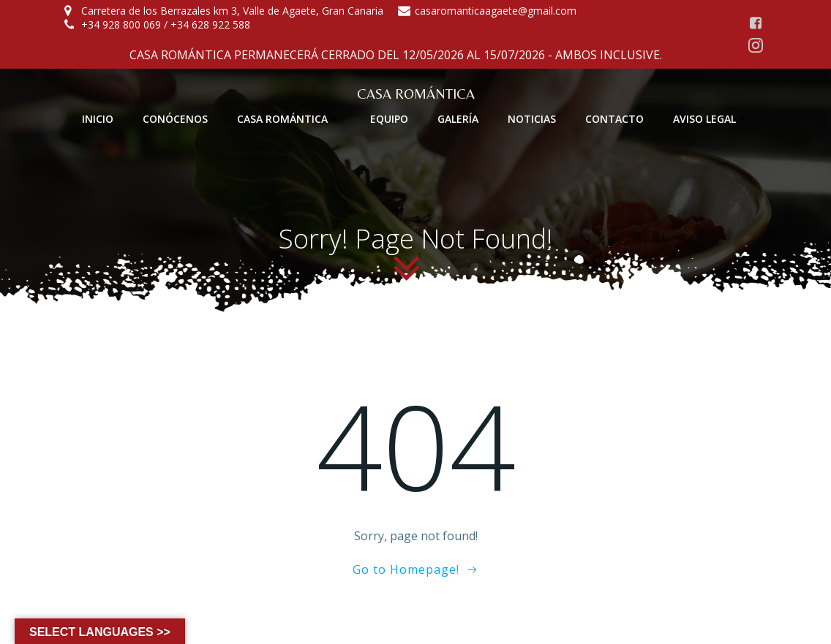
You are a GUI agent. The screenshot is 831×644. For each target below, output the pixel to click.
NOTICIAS (532, 119)
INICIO (98, 119)
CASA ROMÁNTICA (289, 119)
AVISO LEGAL (711, 119)
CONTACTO (614, 119)
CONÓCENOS (175, 119)
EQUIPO (389, 119)
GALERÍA (458, 119)
